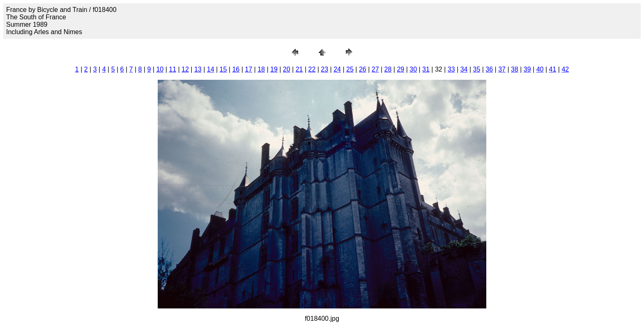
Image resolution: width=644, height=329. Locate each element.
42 (565, 69)
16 (236, 69)
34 (464, 69)
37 (502, 69)
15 (223, 69)
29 (400, 69)
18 (261, 69)
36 (489, 69)
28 (388, 69)
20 (287, 69)
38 (515, 69)
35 (476, 69)
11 (172, 69)
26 (363, 69)
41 (553, 69)
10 (160, 69)
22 (312, 69)
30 (413, 69)
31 (426, 69)
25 (350, 69)
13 (198, 69)
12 (185, 69)
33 (451, 69)
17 (248, 69)
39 (527, 69)
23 (324, 69)
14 (211, 69)
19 (274, 69)
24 (337, 69)
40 (540, 69)
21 (299, 69)
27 (375, 69)
